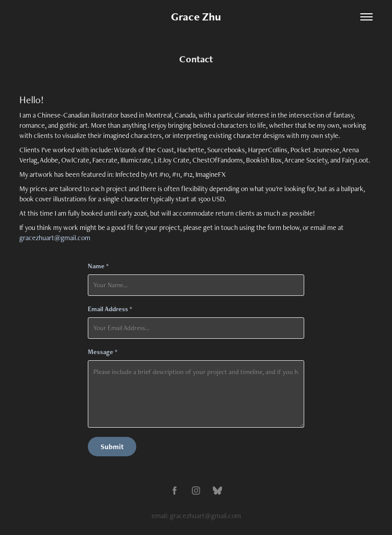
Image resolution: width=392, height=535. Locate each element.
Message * (103, 352)
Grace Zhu (196, 17)
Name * (98, 266)
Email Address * (110, 309)
